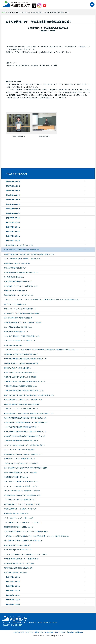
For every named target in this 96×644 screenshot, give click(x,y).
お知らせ (11, 12)
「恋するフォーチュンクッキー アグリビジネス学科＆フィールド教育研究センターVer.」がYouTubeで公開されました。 (42, 300)
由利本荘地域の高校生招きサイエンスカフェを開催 (20, 472)
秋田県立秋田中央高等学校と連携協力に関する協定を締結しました (25, 431)
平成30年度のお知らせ (13, 218)
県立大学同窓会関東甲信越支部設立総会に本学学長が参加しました (25, 418)
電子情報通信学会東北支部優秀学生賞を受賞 (18, 568)
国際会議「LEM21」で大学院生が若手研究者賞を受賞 (21, 363)
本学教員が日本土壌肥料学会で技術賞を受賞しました (21, 441)
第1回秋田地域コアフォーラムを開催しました (19, 295)
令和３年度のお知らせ (13, 204)
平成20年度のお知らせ (13, 595)
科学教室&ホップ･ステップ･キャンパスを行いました (21, 286)
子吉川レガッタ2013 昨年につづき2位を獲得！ (20, 450)
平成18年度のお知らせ (13, 604)
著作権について (39, 632)
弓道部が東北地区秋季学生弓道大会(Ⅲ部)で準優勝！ (21, 377)
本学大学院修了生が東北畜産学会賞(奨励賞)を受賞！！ (22, 427)
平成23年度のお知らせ (13, 582)
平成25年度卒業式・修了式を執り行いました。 (19, 245)
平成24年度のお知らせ (13, 577)
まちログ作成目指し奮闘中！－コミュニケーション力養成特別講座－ (26, 532)
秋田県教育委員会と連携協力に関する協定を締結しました (22, 495)
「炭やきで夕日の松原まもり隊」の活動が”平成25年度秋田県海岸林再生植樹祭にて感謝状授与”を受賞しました (39, 350)
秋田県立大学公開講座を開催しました (16, 332)
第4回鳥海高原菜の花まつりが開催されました (19, 527)
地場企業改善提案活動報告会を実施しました (18, 281)
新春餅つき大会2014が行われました (16, 291)
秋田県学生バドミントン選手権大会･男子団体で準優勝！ (22, 313)
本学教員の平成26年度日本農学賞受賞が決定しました (21, 272)
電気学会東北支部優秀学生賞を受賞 (15, 572)
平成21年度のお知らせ (13, 591)
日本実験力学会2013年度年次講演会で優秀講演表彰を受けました (25, 436)
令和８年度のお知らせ (13, 181)
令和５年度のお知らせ (13, 195)
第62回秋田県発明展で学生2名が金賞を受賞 (18, 318)
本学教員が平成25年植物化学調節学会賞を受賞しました (22, 336)
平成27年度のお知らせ (13, 231)
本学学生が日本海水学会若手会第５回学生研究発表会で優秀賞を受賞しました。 (29, 254)
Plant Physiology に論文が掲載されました (18, 550)
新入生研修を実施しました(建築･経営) (16, 513)
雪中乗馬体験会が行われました (14, 277)
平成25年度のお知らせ (23, 12)
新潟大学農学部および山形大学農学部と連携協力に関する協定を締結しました (29, 413)
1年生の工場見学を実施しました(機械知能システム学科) (22, 491)
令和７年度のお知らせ (13, 186)
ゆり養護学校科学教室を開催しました (16, 477)
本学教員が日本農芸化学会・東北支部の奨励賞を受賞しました (24, 391)
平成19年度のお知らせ (13, 600)
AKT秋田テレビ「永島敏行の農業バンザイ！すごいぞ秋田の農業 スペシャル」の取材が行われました (36, 536)
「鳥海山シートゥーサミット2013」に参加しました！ (21, 409)
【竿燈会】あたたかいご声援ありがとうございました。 (22, 463)
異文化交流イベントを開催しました (15, 304)
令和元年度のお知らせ (13, 213)
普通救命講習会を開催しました (14, 345)
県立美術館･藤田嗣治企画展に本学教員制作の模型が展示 (22, 404)
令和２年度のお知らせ (13, 209)
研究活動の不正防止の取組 (75, 632)
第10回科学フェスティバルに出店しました (18, 368)
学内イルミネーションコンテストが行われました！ (20, 309)
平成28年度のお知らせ (13, 227)
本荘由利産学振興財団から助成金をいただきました (20, 509)
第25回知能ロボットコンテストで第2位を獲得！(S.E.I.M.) (22, 504)
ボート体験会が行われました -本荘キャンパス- (19, 518)
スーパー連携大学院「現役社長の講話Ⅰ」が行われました (22, 259)
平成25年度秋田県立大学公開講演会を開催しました (20, 386)
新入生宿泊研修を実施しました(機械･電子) (18, 545)
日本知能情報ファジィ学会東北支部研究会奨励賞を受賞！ (22, 250)
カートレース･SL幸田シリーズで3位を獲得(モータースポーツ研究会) (26, 554)
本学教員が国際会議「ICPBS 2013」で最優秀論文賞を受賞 (23, 322)
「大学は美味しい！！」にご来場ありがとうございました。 (23, 522)
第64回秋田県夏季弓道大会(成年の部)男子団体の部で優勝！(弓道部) (26, 468)
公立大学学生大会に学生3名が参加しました (18, 327)
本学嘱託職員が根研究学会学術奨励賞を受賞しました (21, 354)
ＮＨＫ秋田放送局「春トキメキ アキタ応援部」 (20, 563)
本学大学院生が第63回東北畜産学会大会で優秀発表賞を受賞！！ (25, 445)
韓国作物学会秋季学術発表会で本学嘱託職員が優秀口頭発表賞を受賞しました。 (29, 395)
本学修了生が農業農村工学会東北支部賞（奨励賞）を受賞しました (25, 359)
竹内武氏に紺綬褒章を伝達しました (15, 268)
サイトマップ (29, 632)
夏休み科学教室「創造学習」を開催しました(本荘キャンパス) (24, 454)
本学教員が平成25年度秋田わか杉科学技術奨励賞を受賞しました (25, 381)
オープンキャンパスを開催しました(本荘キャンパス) (21, 486)
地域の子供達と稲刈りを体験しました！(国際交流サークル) (23, 400)
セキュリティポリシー (61, 632)
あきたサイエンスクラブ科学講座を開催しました (20, 459)
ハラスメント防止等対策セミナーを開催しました (20, 341)
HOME (3, 12)
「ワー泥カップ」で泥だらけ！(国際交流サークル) (20, 500)
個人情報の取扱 (49, 632)
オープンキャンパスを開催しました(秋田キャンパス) (21, 481)
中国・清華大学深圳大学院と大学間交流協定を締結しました (23, 541)
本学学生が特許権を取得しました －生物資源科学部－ (22, 559)
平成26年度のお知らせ (13, 236)
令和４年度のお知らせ (13, 200)
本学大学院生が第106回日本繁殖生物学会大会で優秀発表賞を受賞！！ (26, 422)
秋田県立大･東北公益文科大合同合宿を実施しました (21, 372)
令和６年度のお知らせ (13, 190)
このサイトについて (19, 632)
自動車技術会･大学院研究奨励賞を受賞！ (17, 263)
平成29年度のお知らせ (13, 222)
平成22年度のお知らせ (13, 586)
